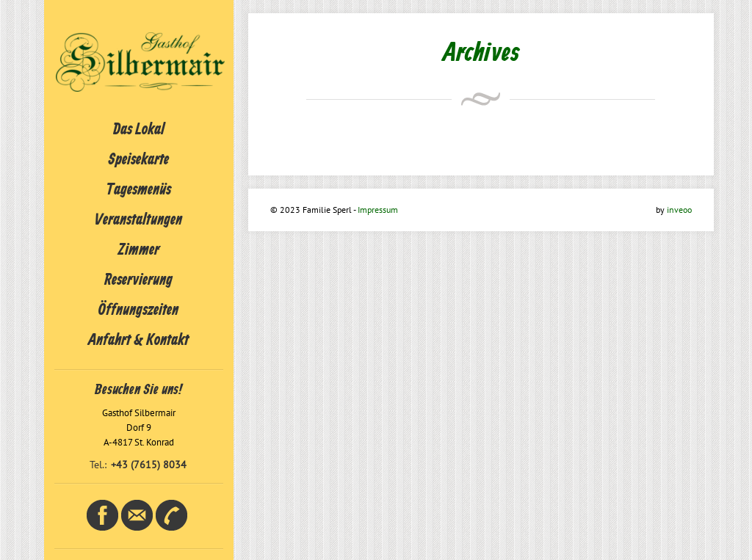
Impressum (378, 210)
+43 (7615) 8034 (149, 465)
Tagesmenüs (139, 190)
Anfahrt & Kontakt (138, 341)
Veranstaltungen (138, 220)
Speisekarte (138, 160)
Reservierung (138, 280)
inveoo (679, 210)
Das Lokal (139, 130)
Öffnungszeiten (138, 310)
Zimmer (138, 250)
